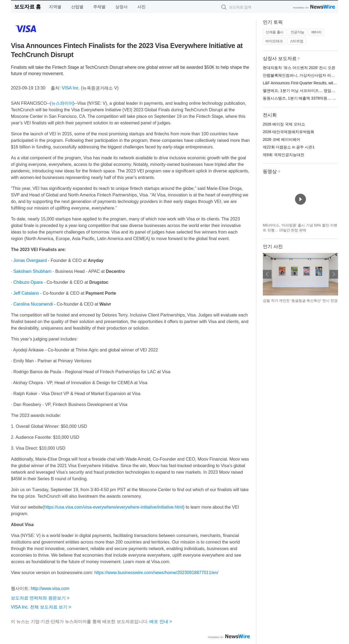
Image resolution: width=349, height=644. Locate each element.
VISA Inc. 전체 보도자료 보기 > (41, 607)
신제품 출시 (275, 32)
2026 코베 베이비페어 (282, 139)
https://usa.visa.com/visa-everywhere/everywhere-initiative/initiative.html (114, 507)
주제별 (99, 7)
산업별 (77, 7)
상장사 (121, 7)
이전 (267, 274)
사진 (142, 7)
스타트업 (297, 41)
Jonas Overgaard (30, 260)
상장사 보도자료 (280, 59)
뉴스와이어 (62, 103)
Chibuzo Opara (28, 282)
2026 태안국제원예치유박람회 (289, 132)
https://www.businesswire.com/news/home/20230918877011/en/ (156, 573)
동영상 (270, 172)
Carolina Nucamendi (33, 304)
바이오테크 (274, 41)
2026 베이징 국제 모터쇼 (284, 124)
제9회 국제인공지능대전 (284, 155)
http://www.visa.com (50, 588)
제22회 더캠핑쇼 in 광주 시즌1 (289, 147)
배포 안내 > (161, 621)
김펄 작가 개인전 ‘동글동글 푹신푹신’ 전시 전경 (300, 301)
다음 (334, 274)
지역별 (55, 7)
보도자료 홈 (27, 7)
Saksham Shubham (32, 271)
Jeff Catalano (26, 293)
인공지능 (297, 32)
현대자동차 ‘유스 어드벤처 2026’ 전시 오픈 (299, 68)
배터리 (317, 32)
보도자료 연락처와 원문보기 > (40, 598)
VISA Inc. (71, 88)
